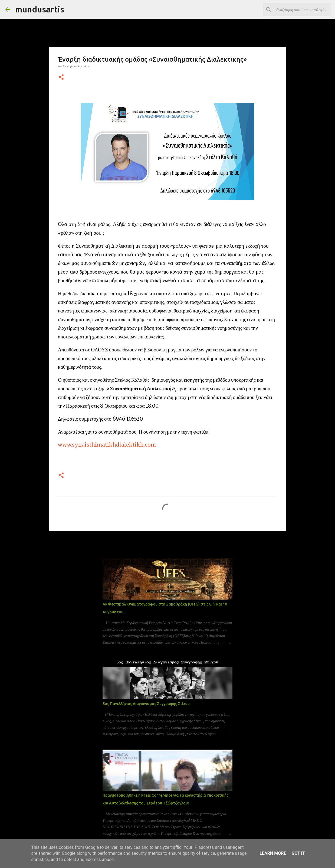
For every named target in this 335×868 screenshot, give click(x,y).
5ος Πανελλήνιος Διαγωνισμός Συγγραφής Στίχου (146, 704)
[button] (61, 77)
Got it (298, 853)
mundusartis (40, 9)
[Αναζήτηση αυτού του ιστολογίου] (302, 9)
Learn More (273, 853)
